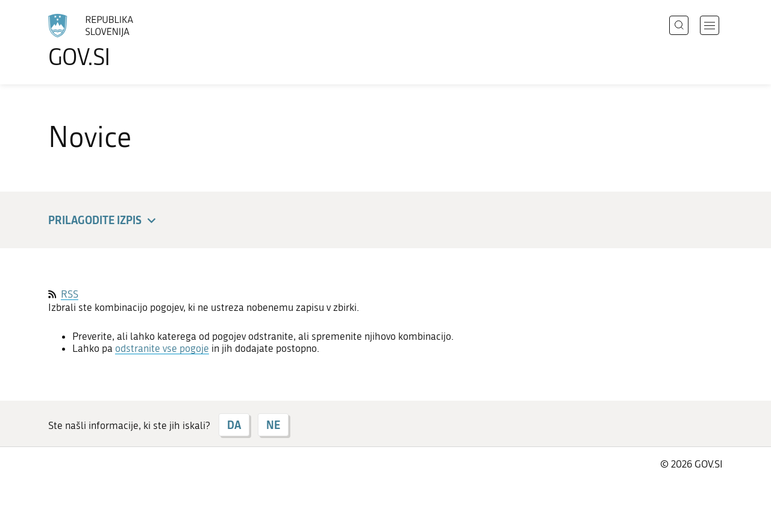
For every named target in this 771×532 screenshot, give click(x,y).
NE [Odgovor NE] (273, 425)
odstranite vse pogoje (162, 348)
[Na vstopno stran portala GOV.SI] (124, 41)
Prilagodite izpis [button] (104, 221)
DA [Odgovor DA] (234, 425)
